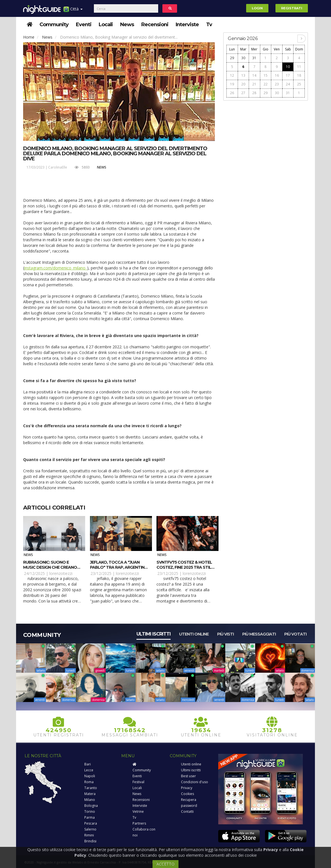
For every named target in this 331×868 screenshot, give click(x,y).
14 (254, 75)
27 (243, 93)
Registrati (292, 8)
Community (54, 25)
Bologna (91, 806)
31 (254, 58)
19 (232, 84)
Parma (90, 817)
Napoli (90, 776)
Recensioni (155, 25)
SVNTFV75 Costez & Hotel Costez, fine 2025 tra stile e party (185, 567)
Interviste (187, 25)
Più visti (225, 634)
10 (288, 67)
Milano (90, 800)
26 (232, 93)
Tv (209, 25)
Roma (89, 782)
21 (254, 84)
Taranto (91, 788)
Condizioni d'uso (195, 782)
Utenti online (194, 634)
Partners (139, 823)
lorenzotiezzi (61, 573)
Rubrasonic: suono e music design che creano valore (50, 567)
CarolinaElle (58, 167)
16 (277, 75)
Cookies (187, 794)
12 (232, 75)
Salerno (90, 829)
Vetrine (138, 811)
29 (232, 58)
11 (299, 67)
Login (257, 8)
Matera (90, 794)
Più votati (295, 634)
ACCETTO (165, 864)
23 (277, 84)
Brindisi (90, 841)
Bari (88, 764)
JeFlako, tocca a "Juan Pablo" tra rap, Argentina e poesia (119, 567)
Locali (106, 25)
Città (73, 11)
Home (29, 37)
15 (266, 75)
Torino (90, 811)
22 (266, 84)
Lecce (89, 770)
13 (243, 75)
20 (243, 84)
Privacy (187, 788)
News (127, 25)
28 (254, 93)
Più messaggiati (259, 634)
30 (243, 58)
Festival (138, 782)
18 (299, 75)
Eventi (84, 25)
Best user (188, 776)
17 (288, 75)
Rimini (89, 835)
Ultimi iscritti (154, 634)
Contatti (187, 811)
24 (288, 84)
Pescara (91, 823)
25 (299, 84)
